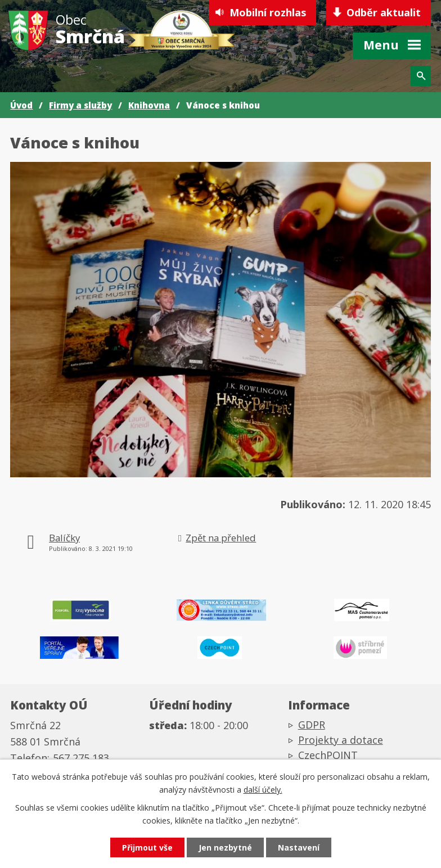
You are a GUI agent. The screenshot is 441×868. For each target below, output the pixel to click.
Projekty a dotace (341, 740)
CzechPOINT (328, 755)
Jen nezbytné (225, 847)
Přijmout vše (147, 847)
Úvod (21, 105)
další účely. (263, 790)
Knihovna (149, 105)
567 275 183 (81, 758)
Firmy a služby (80, 105)
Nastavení (299, 847)
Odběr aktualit (384, 12)
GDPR (312, 725)
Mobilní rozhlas (268, 12)
